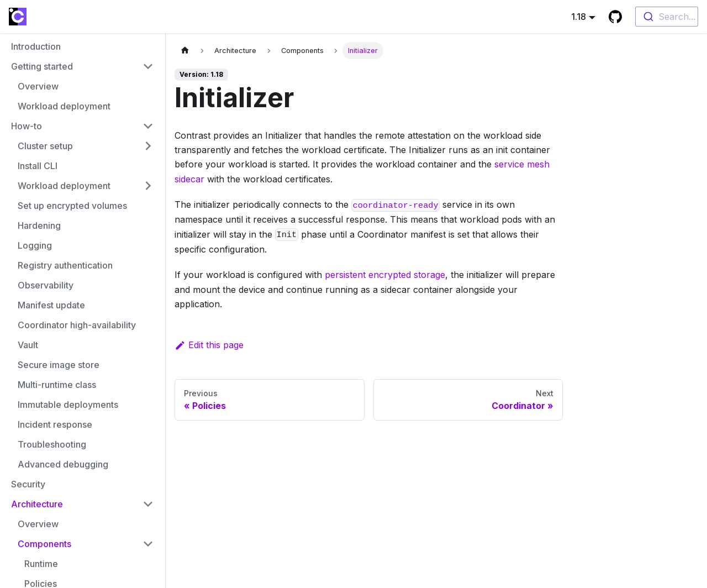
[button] (82, 66)
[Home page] (185, 51)
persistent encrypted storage (385, 275)
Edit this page (209, 345)
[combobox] (667, 17)
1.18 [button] (579, 17)
